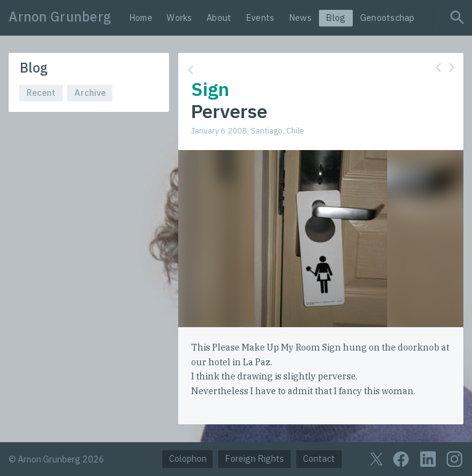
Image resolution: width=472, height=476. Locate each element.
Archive (90, 93)
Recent (41, 93)
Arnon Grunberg (60, 17)
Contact (319, 458)
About (219, 18)
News (300, 18)
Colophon (188, 458)
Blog (336, 18)
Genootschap (387, 18)
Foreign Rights (254, 458)
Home (141, 18)
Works (179, 18)
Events (260, 18)
